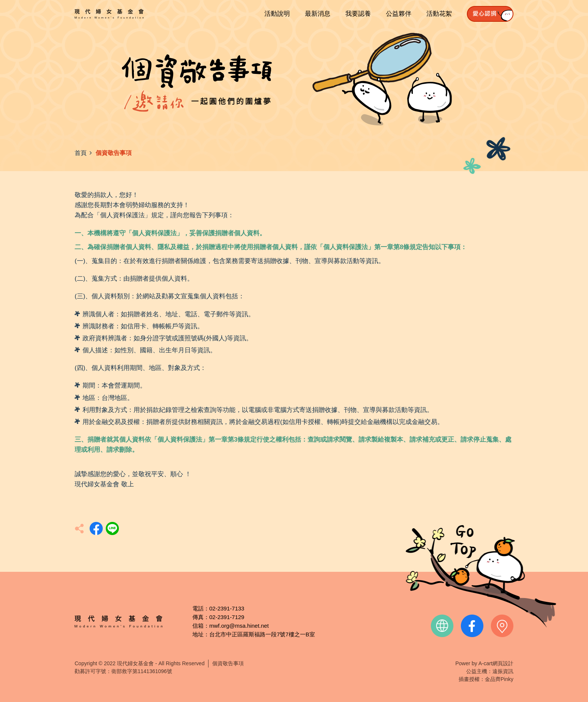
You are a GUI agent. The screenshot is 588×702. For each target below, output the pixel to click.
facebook (472, 626)
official (442, 626)
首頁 (81, 153)
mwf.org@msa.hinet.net (239, 626)
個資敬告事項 (228, 663)
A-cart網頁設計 (496, 663)
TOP (481, 576)
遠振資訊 (503, 671)
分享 (96, 528)
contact (502, 626)
